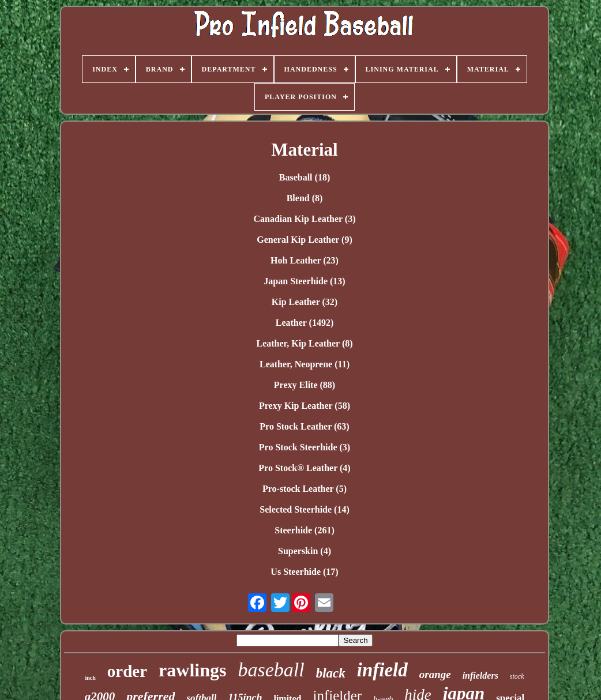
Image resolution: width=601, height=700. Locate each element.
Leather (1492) (305, 323)
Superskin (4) (305, 551)
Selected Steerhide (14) (305, 509)
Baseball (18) (305, 177)
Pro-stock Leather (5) (305, 489)
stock (517, 676)
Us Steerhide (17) (304, 572)
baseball (271, 670)
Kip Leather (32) (305, 302)
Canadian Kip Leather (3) (304, 219)
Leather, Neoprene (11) (305, 364)
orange (435, 674)
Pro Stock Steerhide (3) (305, 447)
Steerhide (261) (305, 530)
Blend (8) (305, 198)
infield (382, 670)
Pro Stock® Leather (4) (304, 468)
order (127, 671)
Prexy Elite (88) (305, 385)
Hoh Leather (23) (305, 260)
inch (90, 678)
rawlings (192, 670)
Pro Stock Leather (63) (304, 426)
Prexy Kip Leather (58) (305, 406)
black (331, 673)
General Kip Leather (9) (304, 240)
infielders (480, 675)
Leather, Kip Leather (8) (304, 343)
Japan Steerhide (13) (304, 281)
